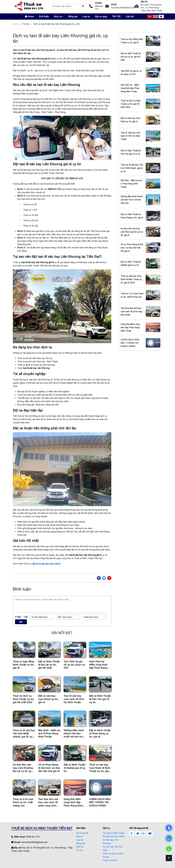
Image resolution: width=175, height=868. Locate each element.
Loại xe (80, 840)
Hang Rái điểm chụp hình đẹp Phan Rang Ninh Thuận (73, 803)
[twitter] (138, 834)
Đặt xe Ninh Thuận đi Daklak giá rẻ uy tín (75, 768)
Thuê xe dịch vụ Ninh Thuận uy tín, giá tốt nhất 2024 (24, 699)
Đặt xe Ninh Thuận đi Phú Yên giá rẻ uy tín (100, 699)
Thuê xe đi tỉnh (110, 860)
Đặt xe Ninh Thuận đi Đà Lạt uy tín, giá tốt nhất (49, 665)
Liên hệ (80, 847)
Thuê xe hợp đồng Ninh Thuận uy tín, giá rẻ (24, 665)
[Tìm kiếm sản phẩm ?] (83, 6)
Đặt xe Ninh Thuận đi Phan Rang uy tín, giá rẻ (100, 734)
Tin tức (26, 24)
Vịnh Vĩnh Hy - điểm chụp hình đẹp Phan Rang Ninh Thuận (98, 665)
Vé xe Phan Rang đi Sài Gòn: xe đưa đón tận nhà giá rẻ (49, 768)
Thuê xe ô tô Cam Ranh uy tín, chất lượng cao (23, 802)
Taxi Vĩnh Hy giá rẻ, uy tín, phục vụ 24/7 (74, 665)
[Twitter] (104, 578)
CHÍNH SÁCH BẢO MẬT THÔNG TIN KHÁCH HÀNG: (100, 802)
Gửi (21, 622)
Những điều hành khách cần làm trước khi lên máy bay (74, 734)
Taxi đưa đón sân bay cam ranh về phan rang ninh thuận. (48, 803)
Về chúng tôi (82, 833)
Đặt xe (79, 836)
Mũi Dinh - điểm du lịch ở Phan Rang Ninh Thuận (49, 734)
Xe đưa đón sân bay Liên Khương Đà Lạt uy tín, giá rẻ (23, 768)
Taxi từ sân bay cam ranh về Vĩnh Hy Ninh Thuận (74, 699)
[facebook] (132, 834)
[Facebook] (99, 578)
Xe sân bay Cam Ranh (114, 836)
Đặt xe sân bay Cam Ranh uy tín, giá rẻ (48, 699)
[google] (144, 834)
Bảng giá (80, 843)
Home (16, 24)
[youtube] (150, 834)
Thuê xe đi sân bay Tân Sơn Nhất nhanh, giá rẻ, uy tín (24, 734)
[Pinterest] (109, 578)
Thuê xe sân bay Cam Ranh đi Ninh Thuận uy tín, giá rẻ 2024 (100, 768)
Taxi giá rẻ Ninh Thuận (114, 833)
